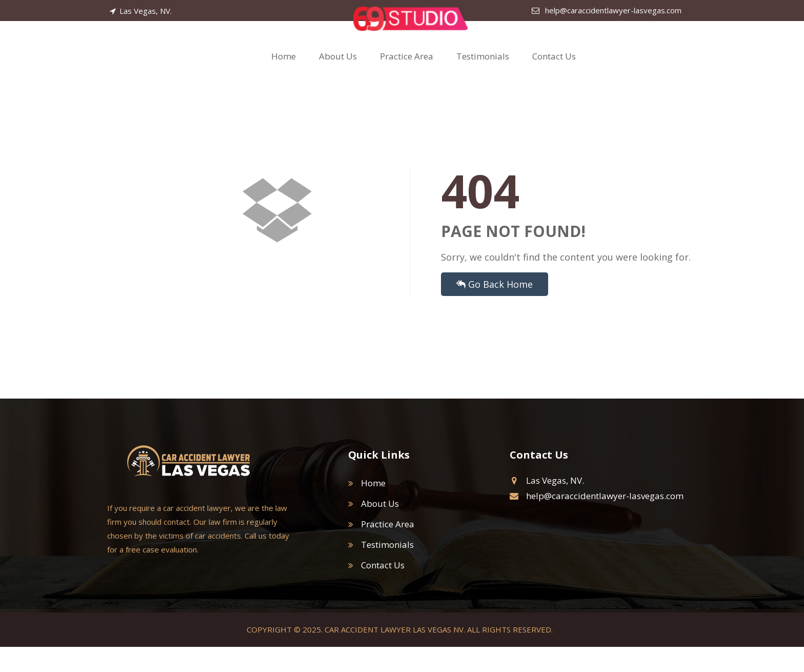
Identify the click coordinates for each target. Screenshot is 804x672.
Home (284, 69)
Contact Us (554, 69)
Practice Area (407, 69)
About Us (338, 69)
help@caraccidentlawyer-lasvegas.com (607, 10)
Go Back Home (495, 309)
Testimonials (483, 69)
